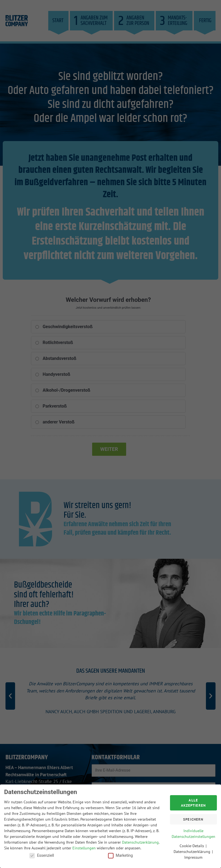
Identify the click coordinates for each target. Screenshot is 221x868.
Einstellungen (84, 846)
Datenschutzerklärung (140, 841)
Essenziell (42, 854)
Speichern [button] (193, 818)
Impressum (193, 856)
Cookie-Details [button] (192, 844)
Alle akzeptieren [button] (193, 801)
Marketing (121, 854)
